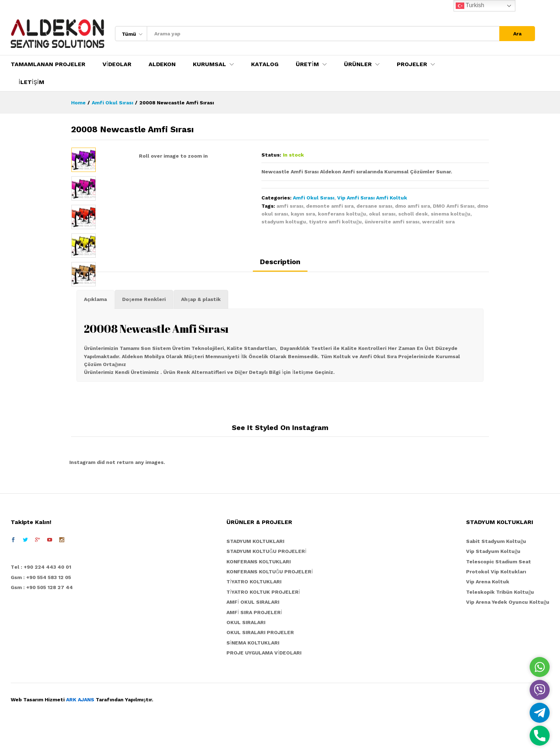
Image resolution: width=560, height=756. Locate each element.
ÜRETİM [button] (307, 64)
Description (280, 293)
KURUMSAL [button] (209, 64)
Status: (271, 155)
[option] (84, 160)
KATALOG (265, 64)
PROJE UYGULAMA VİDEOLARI (264, 684)
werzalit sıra (438, 222)
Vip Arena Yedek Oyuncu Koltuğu (508, 633)
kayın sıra (303, 214)
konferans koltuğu (342, 214)
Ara (517, 34)
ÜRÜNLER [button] (358, 64)
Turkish (470, 6)
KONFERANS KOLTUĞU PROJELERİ (270, 603)
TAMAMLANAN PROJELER (48, 64)
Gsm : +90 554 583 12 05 (41, 608)
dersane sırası (374, 206)
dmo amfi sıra (412, 206)
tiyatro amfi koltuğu (335, 222)
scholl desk (413, 214)
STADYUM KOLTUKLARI (255, 572)
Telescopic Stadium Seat (499, 593)
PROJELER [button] (412, 64)
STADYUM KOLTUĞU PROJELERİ (266, 582)
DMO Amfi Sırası (454, 206)
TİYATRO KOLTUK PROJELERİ (263, 623)
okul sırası (382, 214)
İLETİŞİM (31, 82)
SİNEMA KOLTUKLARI (253, 674)
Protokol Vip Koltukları (496, 603)
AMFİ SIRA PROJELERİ (254, 643)
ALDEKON (162, 64)
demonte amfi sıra (330, 206)
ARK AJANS (80, 731)
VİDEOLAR (117, 64)
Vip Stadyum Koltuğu (493, 582)
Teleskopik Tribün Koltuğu (500, 623)
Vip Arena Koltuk (488, 613)
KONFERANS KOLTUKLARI (259, 593)
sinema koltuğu (451, 214)
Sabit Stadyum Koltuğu (496, 572)
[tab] (280, 296)
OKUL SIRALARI (246, 653)
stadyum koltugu (284, 222)
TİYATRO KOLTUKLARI (254, 613)
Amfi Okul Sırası (314, 198)
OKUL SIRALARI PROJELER (260, 664)
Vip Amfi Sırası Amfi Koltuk (372, 198)
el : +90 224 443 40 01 (43, 598)
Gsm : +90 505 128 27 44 (42, 618)
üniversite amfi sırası (392, 222)
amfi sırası (290, 206)
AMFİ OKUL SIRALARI (253, 633)
